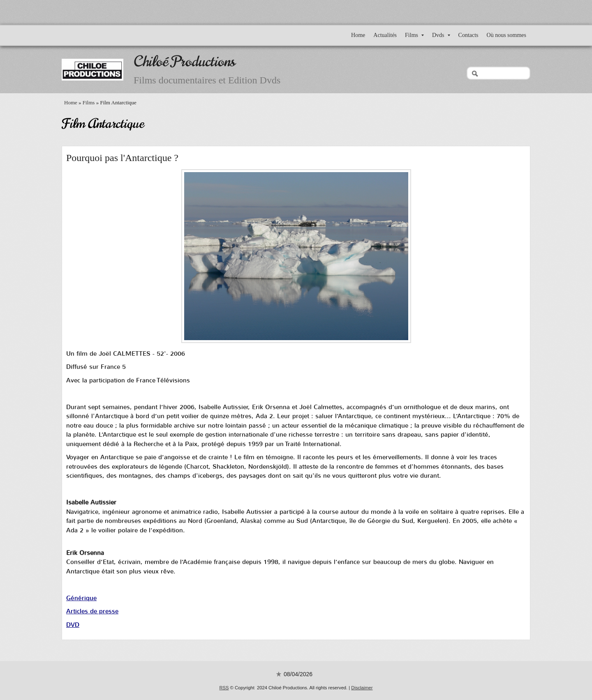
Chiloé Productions (184, 61)
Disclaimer (362, 688)
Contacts (468, 35)
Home (358, 35)
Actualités (385, 35)
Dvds (441, 35)
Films (414, 35)
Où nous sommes (506, 35)
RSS (224, 688)
